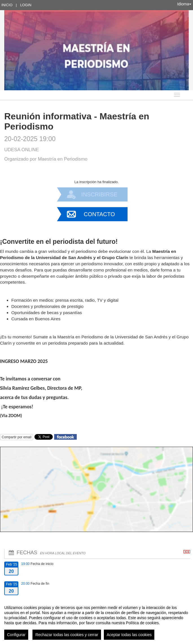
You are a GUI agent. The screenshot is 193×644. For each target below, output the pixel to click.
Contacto (99, 214)
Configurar (16, 635)
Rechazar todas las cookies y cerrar (67, 635)
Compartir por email (17, 437)
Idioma (184, 4)
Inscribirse (99, 194)
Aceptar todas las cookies (129, 635)
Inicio (7, 5)
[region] (97, 620)
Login (26, 5)
